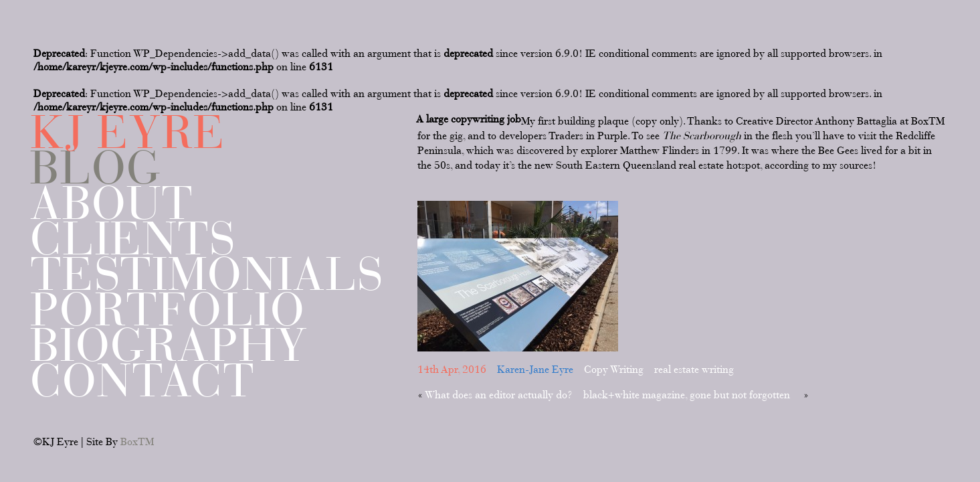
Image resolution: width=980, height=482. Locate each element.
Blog (96, 168)
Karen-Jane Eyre (535, 370)
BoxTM (137, 442)
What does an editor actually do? (499, 395)
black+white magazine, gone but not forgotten (687, 395)
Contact (142, 381)
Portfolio (168, 310)
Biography (169, 345)
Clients (133, 239)
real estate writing (694, 370)
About (112, 203)
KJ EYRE (128, 132)
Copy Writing (614, 370)
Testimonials (207, 274)
